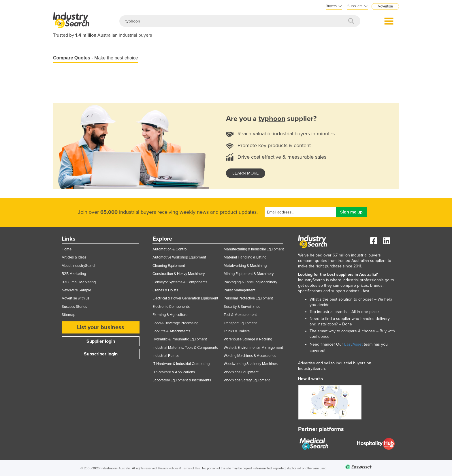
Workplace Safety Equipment (247, 380)
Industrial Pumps (166, 356)
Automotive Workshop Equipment (179, 257)
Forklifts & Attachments (171, 331)
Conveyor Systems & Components (180, 282)
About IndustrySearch (79, 266)
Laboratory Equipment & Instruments (182, 380)
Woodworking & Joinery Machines (251, 364)
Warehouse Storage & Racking (248, 339)
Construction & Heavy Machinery (179, 274)
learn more (246, 173)
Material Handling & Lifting (245, 257)
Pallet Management (240, 290)
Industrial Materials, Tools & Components (185, 348)
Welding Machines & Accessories (250, 356)
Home (67, 249)
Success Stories (74, 307)
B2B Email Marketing (79, 282)
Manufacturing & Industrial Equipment (254, 249)
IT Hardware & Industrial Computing (181, 364)
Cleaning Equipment (169, 266)
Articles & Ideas (74, 257)
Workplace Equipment (241, 372)
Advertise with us (76, 298)
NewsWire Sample (76, 290)
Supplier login (101, 341)
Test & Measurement (240, 315)
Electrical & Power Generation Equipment (185, 298)
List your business (101, 327)
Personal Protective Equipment (248, 298)
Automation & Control (170, 249)
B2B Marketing (74, 274)
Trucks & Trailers (237, 331)
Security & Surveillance (242, 307)
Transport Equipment (240, 323)
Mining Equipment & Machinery (249, 274)
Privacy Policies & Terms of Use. (180, 468)
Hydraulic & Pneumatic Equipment (180, 339)
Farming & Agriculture (170, 315)
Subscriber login (101, 354)
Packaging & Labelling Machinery (250, 282)
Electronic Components (171, 307)
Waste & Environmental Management (253, 348)
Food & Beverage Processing (175, 323)
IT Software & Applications (174, 372)
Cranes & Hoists (165, 290)
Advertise (385, 6)
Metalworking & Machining (245, 266)
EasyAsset (353, 344)
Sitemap (68, 315)
